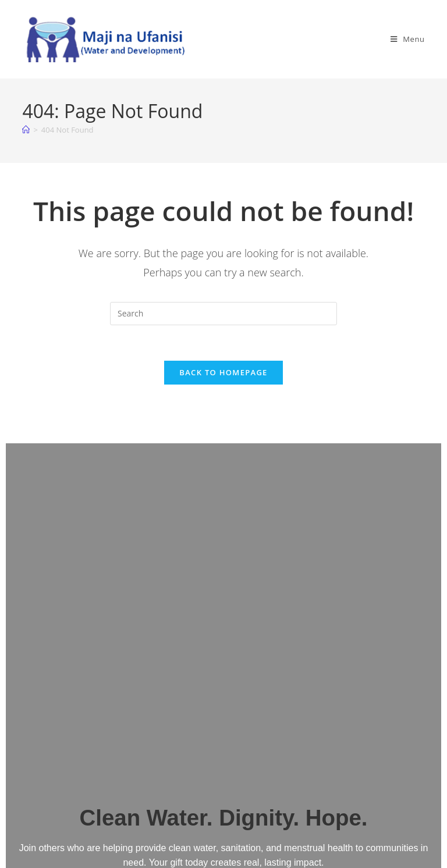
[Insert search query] (223, 314)
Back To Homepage (223, 372)
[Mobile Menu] (408, 39)
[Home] (26, 130)
